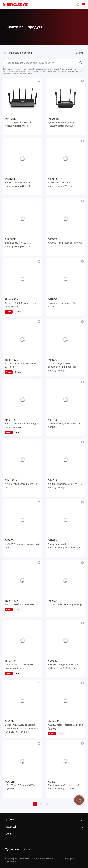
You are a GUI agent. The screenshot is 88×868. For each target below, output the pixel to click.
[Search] (78, 5)
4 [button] (53, 804)
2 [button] (41, 804)
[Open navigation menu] (84, 5)
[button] (29, 804)
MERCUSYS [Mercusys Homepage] (15, 4)
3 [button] (47, 804)
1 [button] (35, 804)
